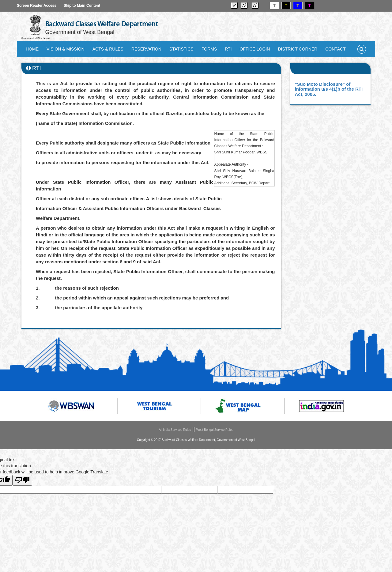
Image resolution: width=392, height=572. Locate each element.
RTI (228, 49)
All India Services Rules (175, 430)
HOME (32, 49)
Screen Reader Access (37, 6)
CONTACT (335, 49)
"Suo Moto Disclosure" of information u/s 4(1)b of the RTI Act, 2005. (329, 89)
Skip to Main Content (82, 6)
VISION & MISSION (66, 49)
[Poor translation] (22, 480)
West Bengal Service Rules (215, 430)
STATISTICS (181, 49)
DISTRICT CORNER (298, 49)
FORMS (209, 49)
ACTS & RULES (108, 49)
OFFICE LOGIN (255, 49)
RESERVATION (146, 49)
